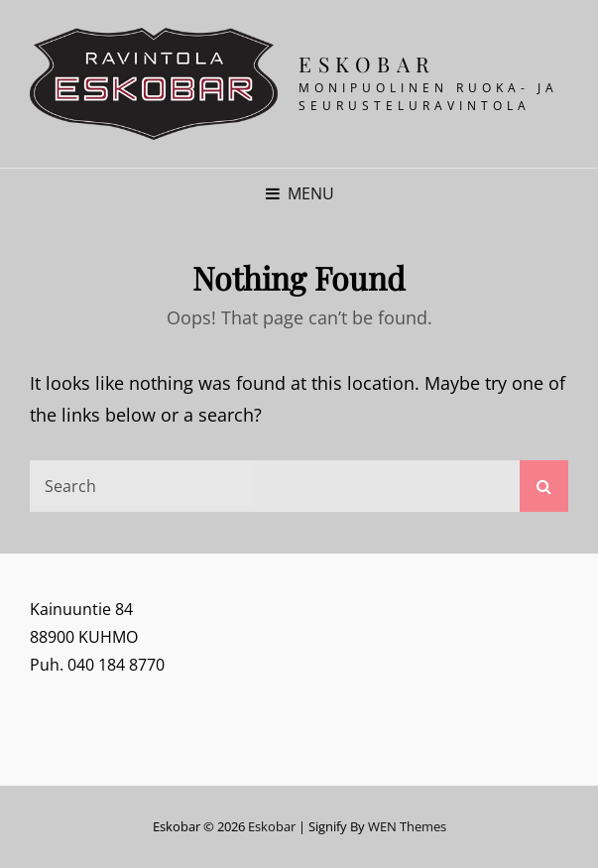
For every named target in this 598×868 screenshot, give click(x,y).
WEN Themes (407, 826)
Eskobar (367, 63)
